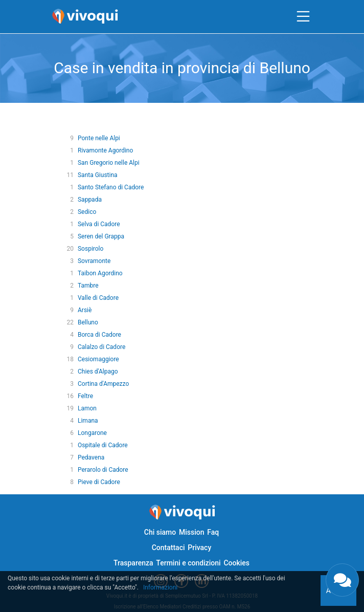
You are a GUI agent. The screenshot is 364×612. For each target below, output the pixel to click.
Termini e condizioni (188, 563)
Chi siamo (160, 532)
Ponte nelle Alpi (99, 138)
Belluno (88, 322)
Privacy (199, 548)
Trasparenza (133, 563)
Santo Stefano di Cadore (111, 187)
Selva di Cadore (99, 224)
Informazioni (160, 587)
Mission (192, 532)
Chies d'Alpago (98, 371)
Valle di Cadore (98, 298)
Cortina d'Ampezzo (103, 384)
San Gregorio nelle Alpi (109, 163)
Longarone (92, 433)
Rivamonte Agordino (105, 150)
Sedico (87, 212)
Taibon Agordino (100, 273)
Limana (88, 421)
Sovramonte (94, 261)
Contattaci (168, 548)
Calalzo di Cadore (101, 347)
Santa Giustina (98, 175)
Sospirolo (90, 249)
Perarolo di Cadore (103, 470)
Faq (213, 532)
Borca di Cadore (99, 335)
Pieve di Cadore (99, 482)
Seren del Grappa (101, 236)
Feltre (85, 396)
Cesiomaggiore (98, 359)
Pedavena (91, 457)
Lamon (87, 408)
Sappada (90, 200)
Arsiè (85, 310)
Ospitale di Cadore (103, 445)
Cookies (236, 563)
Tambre (88, 286)
